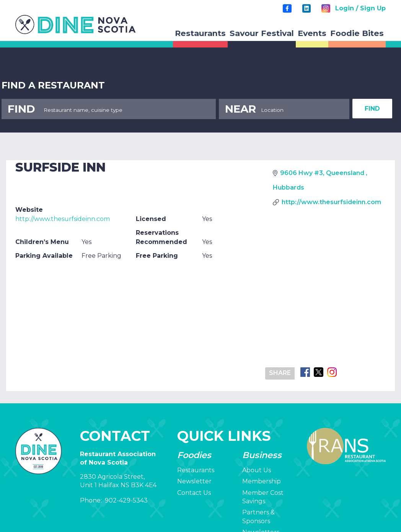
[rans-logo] (76, 25)
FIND (372, 109)
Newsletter (194, 481)
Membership (262, 481)
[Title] (287, 8)
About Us (257, 470)
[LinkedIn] (306, 8)
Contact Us (194, 493)
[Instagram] (326, 8)
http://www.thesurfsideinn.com (63, 219)
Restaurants (196, 470)
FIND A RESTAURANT (53, 85)
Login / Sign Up (360, 8)
